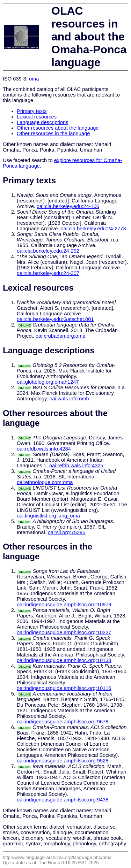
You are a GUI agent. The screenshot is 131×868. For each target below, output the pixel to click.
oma (34, 79)
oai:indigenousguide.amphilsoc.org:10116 (64, 688)
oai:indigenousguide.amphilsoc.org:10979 (64, 605)
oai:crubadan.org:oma (61, 336)
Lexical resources (37, 117)
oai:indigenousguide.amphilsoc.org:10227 (64, 632)
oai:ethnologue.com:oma (45, 482)
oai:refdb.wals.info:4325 (76, 466)
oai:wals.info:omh (69, 399)
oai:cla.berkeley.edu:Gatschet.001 (55, 319)
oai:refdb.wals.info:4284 (44, 449)
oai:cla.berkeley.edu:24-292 (48, 251)
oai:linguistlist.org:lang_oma (48, 516)
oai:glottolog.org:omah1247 (48, 382)
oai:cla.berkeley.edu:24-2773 (93, 229)
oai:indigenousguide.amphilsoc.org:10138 (64, 660)
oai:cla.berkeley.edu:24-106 (68, 206)
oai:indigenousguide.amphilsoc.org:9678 (63, 722)
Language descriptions (43, 122)
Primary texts (32, 111)
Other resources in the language (53, 133)
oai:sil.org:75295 (67, 532)
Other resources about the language (58, 128)
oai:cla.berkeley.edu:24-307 (48, 273)
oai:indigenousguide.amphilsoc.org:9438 (63, 800)
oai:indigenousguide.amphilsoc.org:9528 (63, 761)
